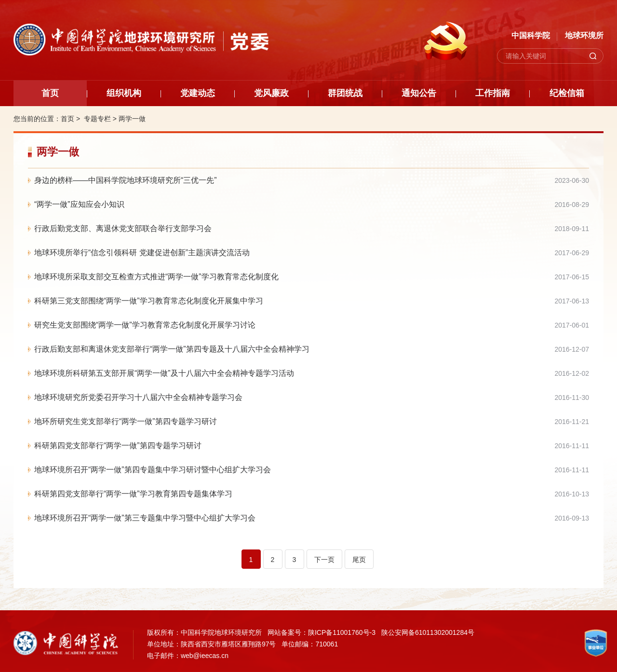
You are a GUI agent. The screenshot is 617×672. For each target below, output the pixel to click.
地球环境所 (584, 35)
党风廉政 (271, 93)
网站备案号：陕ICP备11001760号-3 (322, 632)
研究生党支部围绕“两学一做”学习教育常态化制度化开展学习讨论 (145, 325)
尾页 (359, 560)
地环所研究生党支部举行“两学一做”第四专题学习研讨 (126, 421)
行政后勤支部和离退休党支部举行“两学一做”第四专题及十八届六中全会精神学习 (172, 349)
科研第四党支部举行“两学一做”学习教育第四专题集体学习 (133, 494)
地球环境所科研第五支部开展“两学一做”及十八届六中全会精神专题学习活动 (164, 373)
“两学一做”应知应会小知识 (79, 204)
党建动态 (198, 93)
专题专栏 (97, 119)
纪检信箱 (567, 93)
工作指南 (493, 93)
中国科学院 (531, 35)
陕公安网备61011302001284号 (428, 632)
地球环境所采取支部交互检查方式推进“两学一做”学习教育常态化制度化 (156, 277)
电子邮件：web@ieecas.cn (188, 656)
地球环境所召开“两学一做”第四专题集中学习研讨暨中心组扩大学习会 (153, 470)
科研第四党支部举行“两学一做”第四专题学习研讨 (118, 446)
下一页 (324, 560)
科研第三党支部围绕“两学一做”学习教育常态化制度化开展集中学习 (149, 301)
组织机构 (124, 93)
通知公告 (419, 93)
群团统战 (345, 93)
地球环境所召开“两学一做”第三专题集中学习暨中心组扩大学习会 (145, 518)
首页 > (71, 119)
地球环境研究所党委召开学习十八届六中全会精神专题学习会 (138, 397)
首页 (50, 93)
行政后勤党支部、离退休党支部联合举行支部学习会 (123, 228)
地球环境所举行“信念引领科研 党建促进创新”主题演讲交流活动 (142, 253)
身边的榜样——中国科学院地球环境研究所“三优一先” (126, 180)
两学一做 (132, 119)
